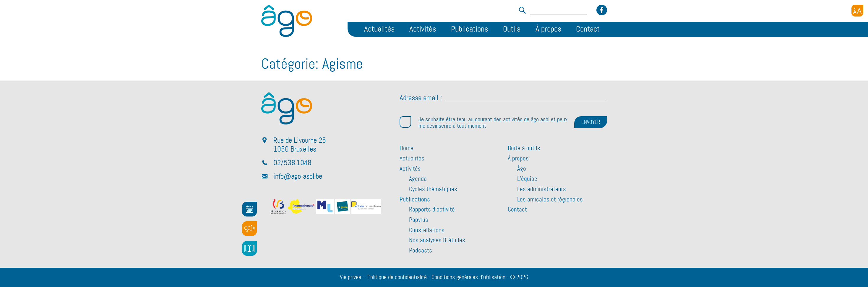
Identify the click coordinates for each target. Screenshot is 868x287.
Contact (588, 29)
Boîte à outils (524, 148)
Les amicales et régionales (550, 200)
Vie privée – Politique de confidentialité (383, 277)
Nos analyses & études (437, 240)
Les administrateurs (542, 189)
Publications (469, 29)
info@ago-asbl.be (298, 177)
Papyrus (419, 220)
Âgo (522, 169)
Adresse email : (421, 98)
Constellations (427, 230)
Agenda (418, 179)
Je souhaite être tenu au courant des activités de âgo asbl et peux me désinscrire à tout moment (484, 123)
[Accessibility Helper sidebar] (857, 11)
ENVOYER (591, 122)
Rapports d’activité (432, 210)
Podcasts (421, 251)
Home (407, 148)
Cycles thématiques (433, 189)
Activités (423, 29)
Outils (512, 29)
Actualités (379, 29)
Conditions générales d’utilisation (468, 277)
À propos (548, 29)
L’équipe (527, 179)
